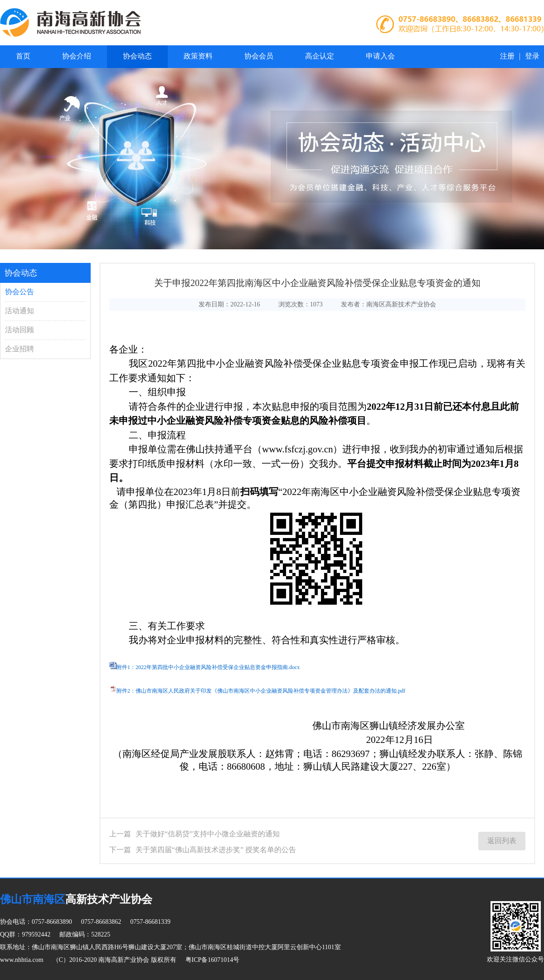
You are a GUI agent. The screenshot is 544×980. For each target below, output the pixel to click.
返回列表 (502, 841)
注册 (507, 56)
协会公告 (19, 292)
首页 (23, 56)
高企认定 (320, 56)
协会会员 (259, 56)
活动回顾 (19, 330)
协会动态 (137, 56)
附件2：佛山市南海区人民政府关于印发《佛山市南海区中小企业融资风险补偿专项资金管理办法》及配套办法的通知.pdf (261, 691)
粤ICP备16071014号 (213, 960)
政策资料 (198, 56)
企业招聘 (19, 349)
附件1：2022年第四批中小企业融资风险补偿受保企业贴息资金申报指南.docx (208, 667)
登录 (532, 56)
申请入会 (380, 56)
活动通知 (19, 311)
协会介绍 (77, 56)
